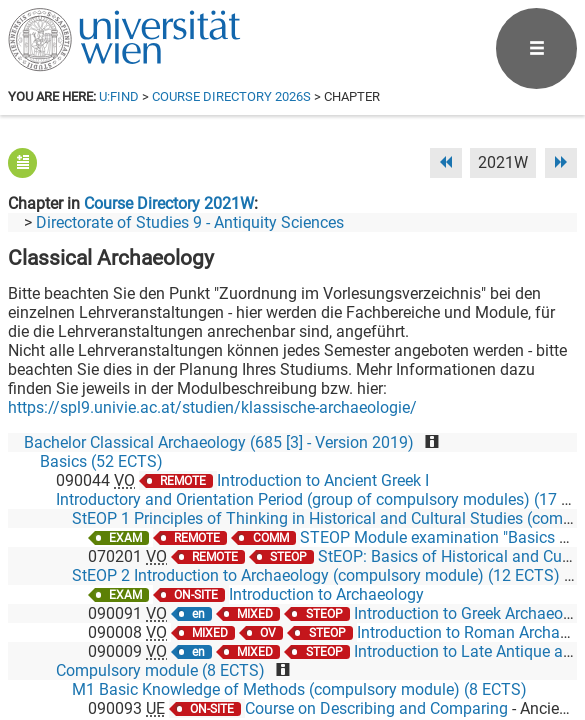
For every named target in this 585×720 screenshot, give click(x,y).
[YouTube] (480, 636)
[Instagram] (544, 636)
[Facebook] (352, 636)
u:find (119, 96)
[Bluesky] (416, 636)
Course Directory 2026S (231, 96)
